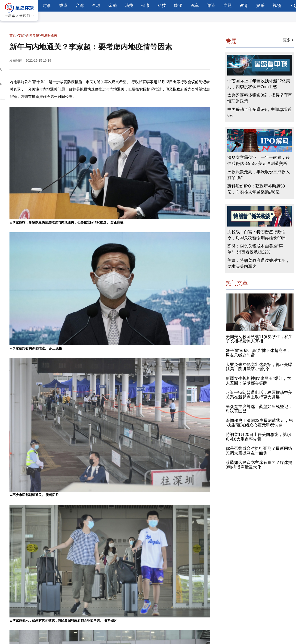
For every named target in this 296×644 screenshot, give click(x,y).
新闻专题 (33, 35)
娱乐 (260, 6)
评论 (211, 6)
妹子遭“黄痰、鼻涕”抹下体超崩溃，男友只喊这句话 (258, 353)
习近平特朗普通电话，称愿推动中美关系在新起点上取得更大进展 (259, 395)
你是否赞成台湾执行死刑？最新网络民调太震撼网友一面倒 (259, 451)
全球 (96, 6)
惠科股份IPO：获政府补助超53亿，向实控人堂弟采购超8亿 (256, 189)
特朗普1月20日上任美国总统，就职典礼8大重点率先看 (258, 437)
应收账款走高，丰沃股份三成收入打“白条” (259, 175)
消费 (129, 6)
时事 (47, 6)
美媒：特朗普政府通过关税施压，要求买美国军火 (259, 263)
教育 (244, 6)
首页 (13, 35)
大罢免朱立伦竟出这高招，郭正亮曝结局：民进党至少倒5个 (259, 367)
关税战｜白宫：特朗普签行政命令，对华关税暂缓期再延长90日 (257, 235)
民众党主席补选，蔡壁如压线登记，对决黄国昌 (259, 409)
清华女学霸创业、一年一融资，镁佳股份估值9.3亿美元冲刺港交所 (259, 160)
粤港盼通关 (49, 35)
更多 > (288, 40)
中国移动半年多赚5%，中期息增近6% (259, 112)
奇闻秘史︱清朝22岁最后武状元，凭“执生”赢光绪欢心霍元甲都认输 (259, 423)
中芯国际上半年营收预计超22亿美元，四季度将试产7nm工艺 (259, 84)
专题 (228, 6)
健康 (145, 6)
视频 (277, 6)
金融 (113, 6)
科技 (162, 6)
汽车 (195, 6)
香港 (63, 6)
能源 (178, 6)
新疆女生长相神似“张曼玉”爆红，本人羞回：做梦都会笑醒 (258, 381)
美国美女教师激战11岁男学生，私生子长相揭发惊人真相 (259, 339)
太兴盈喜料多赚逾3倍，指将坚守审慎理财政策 (260, 98)
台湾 (80, 6)
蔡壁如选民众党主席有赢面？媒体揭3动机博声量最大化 (259, 465)
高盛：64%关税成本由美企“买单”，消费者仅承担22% (255, 249)
